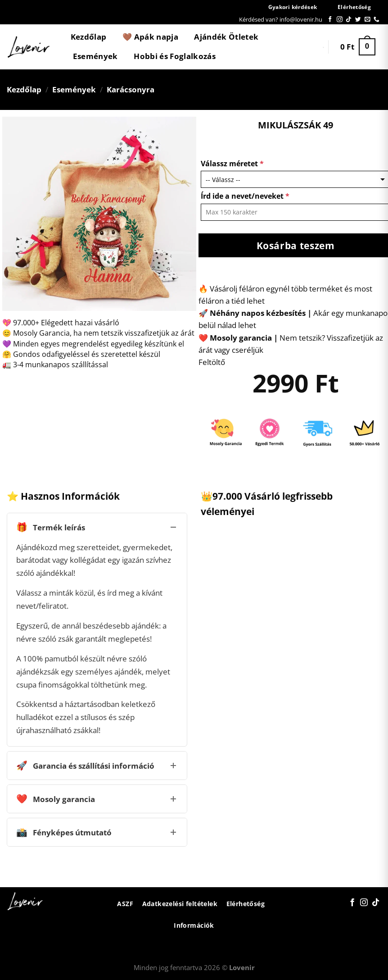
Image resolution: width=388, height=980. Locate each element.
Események (95, 56)
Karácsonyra (131, 89)
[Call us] (377, 20)
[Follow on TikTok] (349, 20)
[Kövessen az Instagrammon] (340, 20)
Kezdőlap (89, 37)
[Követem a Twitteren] (358, 20)
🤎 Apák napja (150, 37)
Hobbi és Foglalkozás (175, 56)
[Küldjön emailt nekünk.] (368, 20)
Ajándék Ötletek (226, 37)
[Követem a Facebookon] (330, 20)
